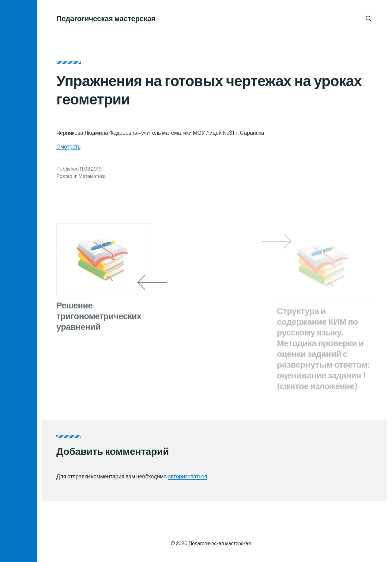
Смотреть (68, 148)
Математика (92, 178)
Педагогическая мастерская (106, 18)
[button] (18, 281)
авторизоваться (187, 476)
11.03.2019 (90, 171)
